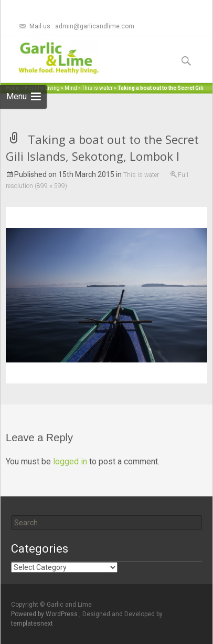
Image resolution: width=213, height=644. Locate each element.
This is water (97, 88)
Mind (71, 88)
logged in (70, 461)
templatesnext (32, 624)
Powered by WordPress (45, 614)
